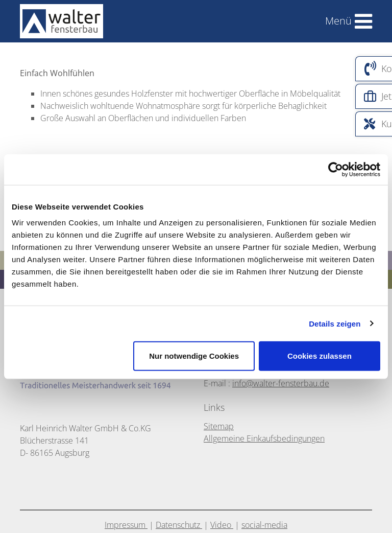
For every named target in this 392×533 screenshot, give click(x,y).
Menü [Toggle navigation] (338, 21)
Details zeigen (335, 323)
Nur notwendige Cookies (194, 356)
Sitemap (219, 426)
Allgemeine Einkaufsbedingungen (264, 438)
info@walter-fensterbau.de (281, 383)
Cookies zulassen (320, 356)
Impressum (126, 525)
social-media (264, 525)
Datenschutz (179, 525)
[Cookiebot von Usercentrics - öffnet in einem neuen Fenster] (336, 169)
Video (222, 525)
